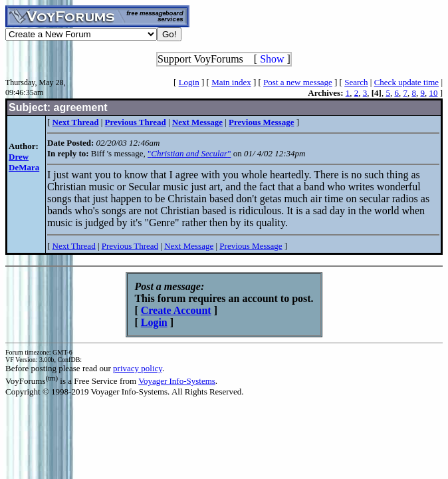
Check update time (406, 82)
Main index (231, 82)
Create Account (176, 310)
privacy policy (138, 368)
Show (272, 59)
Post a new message (298, 82)
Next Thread (74, 246)
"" (189, 153)
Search (356, 82)
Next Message (189, 246)
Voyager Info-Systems (177, 381)
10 (433, 93)
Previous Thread (130, 246)
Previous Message (251, 246)
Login (189, 82)
